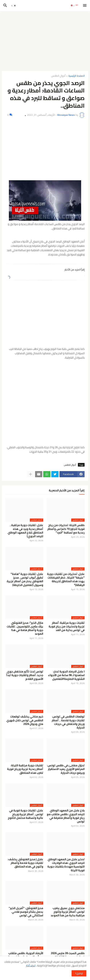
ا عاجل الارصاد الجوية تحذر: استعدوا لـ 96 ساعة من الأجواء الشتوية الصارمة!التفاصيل (66, 675)
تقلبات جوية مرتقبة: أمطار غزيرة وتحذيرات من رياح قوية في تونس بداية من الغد (67, 627)
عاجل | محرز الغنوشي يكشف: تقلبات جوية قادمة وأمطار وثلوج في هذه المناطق (25, 863)
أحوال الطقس (58, 76)
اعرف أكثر (31, 966)
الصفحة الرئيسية (76, 76)
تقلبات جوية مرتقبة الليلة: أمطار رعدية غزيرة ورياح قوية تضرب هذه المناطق (25, 769)
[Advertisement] (45, 41)
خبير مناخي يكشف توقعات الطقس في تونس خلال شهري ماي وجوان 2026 (25, 720)
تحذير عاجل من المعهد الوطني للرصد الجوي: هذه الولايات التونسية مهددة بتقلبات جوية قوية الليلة (66, 865)
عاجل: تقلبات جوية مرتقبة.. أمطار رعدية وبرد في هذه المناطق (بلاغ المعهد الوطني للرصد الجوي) (25, 531)
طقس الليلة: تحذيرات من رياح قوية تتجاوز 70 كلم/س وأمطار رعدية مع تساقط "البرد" (66, 529)
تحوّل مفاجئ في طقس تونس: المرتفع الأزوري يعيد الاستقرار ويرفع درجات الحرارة (66, 769)
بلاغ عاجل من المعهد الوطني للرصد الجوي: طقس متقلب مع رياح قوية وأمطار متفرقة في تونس (66, 816)
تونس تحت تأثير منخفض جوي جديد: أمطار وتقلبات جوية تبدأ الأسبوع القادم (25, 675)
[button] (85, 6)
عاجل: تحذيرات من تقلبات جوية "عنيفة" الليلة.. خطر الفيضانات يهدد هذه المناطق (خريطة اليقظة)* (66, 580)
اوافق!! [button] (79, 973)
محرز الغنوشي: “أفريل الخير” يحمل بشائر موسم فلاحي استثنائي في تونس (26, 912)
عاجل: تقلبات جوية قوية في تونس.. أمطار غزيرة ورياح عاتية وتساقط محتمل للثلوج (25, 814)
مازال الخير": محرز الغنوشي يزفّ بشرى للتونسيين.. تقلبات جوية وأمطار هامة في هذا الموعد (25, 628)
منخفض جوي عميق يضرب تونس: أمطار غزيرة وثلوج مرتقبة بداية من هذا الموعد (68, 912)
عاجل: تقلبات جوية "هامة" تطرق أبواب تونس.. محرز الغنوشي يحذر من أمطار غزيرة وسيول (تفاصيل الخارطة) (25, 580)
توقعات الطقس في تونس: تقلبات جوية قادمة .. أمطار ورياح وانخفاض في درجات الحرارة (68, 722)
